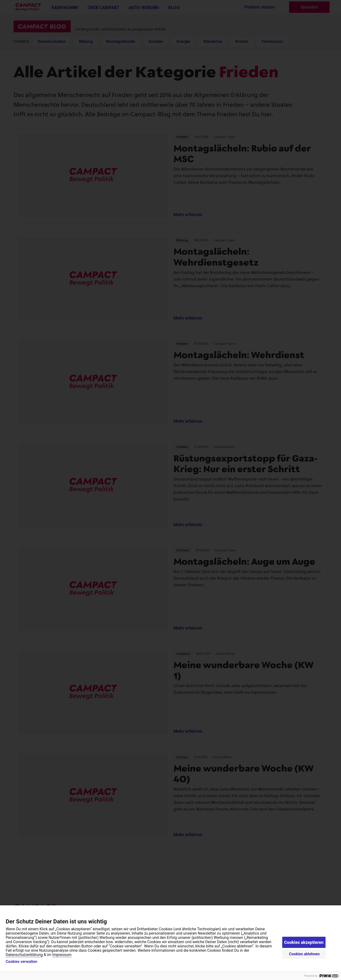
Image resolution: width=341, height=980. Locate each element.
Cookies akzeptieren (304, 942)
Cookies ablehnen (304, 954)
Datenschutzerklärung (24, 955)
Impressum (62, 955)
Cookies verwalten (21, 962)
